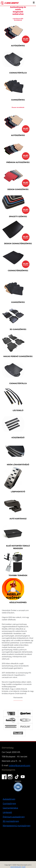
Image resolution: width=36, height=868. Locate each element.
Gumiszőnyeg (9, 803)
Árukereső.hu (18, 781)
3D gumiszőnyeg (11, 821)
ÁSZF (24, 867)
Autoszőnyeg (9, 799)
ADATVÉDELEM (16, 867)
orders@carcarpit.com (20, 765)
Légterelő (7, 812)
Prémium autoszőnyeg (14, 817)
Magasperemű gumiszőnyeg (17, 826)
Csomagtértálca (10, 808)
